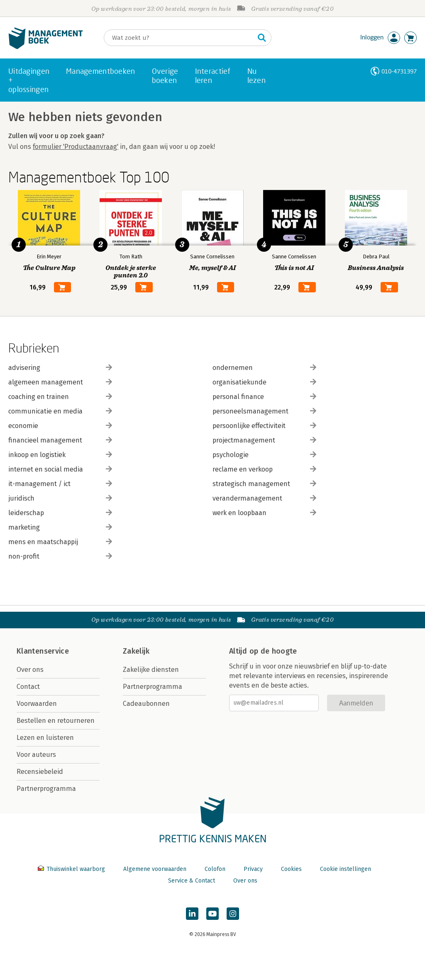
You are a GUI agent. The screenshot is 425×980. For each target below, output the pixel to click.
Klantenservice (43, 651)
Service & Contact (192, 881)
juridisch (60, 498)
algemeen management (60, 382)
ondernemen (264, 368)
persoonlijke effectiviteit (264, 426)
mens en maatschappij (60, 542)
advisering (60, 368)
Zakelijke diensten (151, 670)
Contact (28, 687)
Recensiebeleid (40, 772)
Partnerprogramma (46, 789)
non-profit (60, 556)
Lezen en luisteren (45, 738)
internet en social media (60, 469)
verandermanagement (264, 498)
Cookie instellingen (346, 869)
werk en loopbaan (264, 513)
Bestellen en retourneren (56, 721)
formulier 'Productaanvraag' (76, 147)
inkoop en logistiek (60, 455)
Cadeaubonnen (146, 704)
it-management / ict (60, 484)
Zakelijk (136, 651)
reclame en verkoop (264, 469)
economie (60, 426)
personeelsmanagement (264, 411)
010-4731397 (399, 71)
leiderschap (60, 513)
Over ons (30, 670)
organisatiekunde (264, 382)
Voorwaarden (37, 704)
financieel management (60, 440)
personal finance (264, 397)
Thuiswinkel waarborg (72, 869)
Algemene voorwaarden (155, 869)
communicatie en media (60, 411)
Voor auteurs (36, 755)
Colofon (215, 869)
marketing (60, 527)
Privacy (253, 869)
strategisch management (264, 484)
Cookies (291, 869)
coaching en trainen (60, 397)
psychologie (264, 455)
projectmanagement (264, 440)
